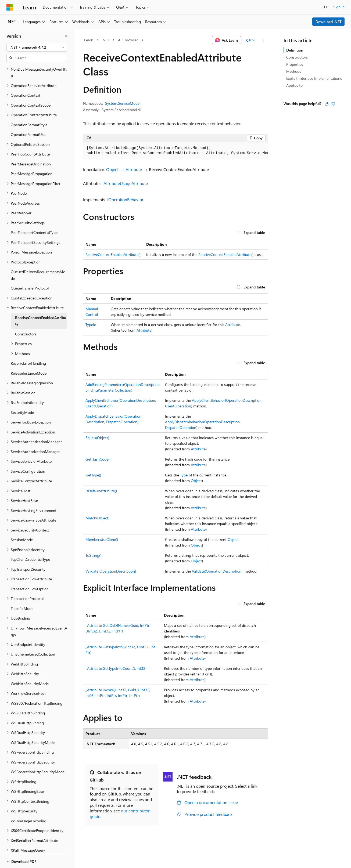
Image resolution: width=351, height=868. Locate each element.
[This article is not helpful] (333, 104)
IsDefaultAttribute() (101, 491)
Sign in (339, 7)
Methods (294, 71)
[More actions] (263, 40)
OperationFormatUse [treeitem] (28, 116)
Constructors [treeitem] (26, 315)
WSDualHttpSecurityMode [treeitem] (33, 724)
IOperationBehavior (125, 199)
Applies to (294, 85)
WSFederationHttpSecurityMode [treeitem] (38, 753)
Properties (295, 64)
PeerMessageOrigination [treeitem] (31, 145)
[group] (175, 151)
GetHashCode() (98, 459)
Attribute (134, 169)
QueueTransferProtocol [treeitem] (30, 270)
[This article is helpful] (327, 104)
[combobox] (37, 47)
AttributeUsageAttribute (126, 183)
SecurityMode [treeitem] (22, 394)
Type (184, 475)
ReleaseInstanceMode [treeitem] (29, 355)
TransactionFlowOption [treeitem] (30, 570)
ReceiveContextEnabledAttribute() (113, 254)
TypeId (91, 325)
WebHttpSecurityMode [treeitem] (30, 665)
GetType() (93, 475)
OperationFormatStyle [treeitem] (29, 106)
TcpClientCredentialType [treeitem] (30, 541)
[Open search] (326, 7)
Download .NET (329, 22)
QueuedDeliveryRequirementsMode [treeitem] (38, 256)
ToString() (93, 555)
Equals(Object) (97, 438)
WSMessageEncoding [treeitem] (28, 802)
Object (112, 169)
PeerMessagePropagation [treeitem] (32, 155)
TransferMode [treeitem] (22, 590)
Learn (89, 40)
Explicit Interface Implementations (314, 78)
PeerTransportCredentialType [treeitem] (34, 214)
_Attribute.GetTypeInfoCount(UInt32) (116, 668)
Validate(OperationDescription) (111, 571)
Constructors (297, 57)
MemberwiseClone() (102, 539)
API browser (128, 40)
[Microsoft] (10, 7)
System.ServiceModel (123, 103)
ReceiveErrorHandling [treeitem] (28, 345)
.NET (105, 40)
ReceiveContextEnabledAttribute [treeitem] (41, 302)
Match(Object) (97, 518)
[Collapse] (66, 36)
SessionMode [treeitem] (22, 521)
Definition (295, 50)
